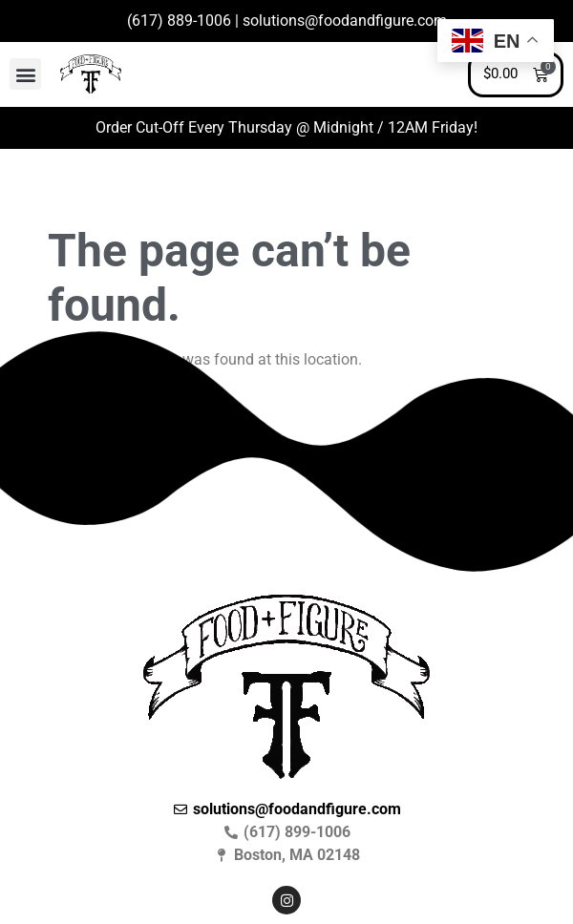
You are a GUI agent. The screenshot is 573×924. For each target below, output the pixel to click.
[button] (25, 74)
